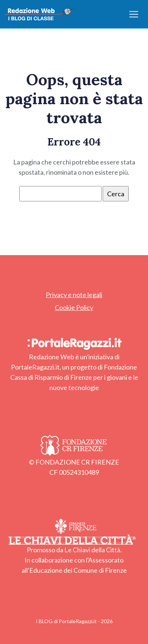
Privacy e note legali (74, 295)
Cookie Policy (74, 307)
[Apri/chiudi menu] (134, 14)
